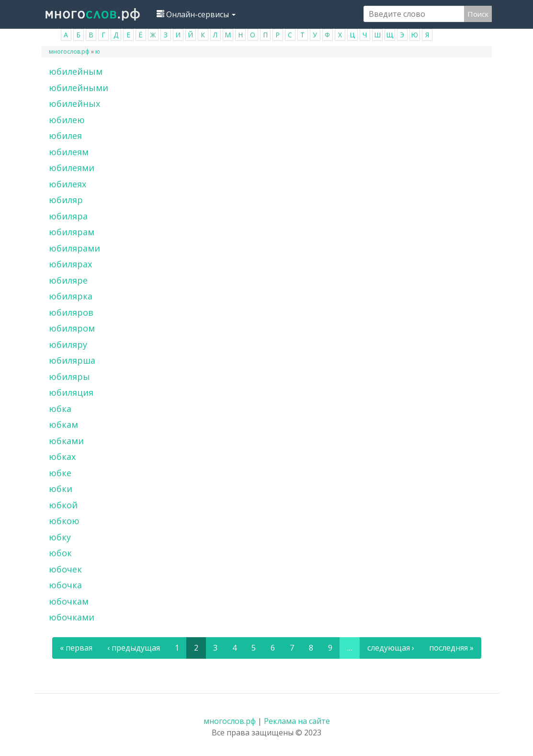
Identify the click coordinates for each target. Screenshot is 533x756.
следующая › (391, 648)
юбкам (63, 424)
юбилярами (74, 248)
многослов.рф (69, 52)
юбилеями (72, 168)
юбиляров (71, 312)
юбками (66, 441)
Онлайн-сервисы (196, 14)
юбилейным (76, 71)
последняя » (451, 648)
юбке (60, 473)
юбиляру (68, 344)
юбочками (72, 617)
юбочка (65, 585)
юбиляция (71, 392)
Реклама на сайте (297, 721)
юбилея (65, 136)
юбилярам (72, 232)
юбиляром (72, 328)
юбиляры (69, 377)
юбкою (64, 521)
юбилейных (74, 103)
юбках (62, 457)
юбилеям (69, 152)
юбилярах (70, 264)
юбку (60, 537)
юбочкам (69, 601)
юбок (60, 553)
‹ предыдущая (134, 648)
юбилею (67, 120)
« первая (76, 648)
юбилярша (72, 360)
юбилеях (68, 184)
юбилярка (71, 296)
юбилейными (79, 88)
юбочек (65, 569)
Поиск (478, 14)
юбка (60, 409)
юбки (61, 489)
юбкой (63, 505)
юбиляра (68, 216)
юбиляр (66, 200)
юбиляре (68, 280)
